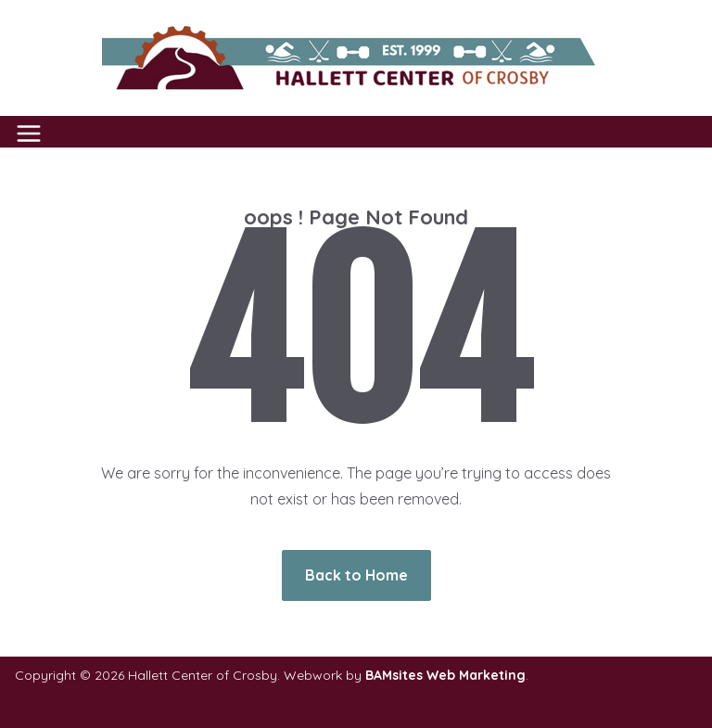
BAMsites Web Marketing (445, 675)
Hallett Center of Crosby (203, 675)
